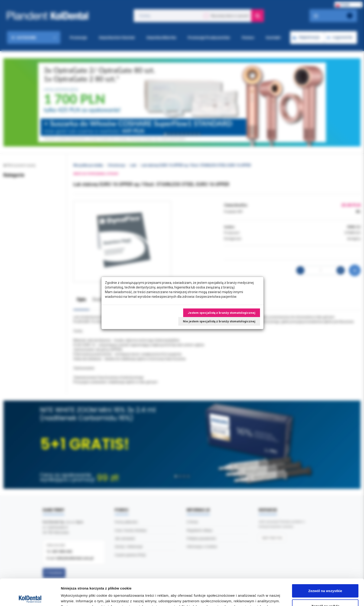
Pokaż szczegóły (248, 594)
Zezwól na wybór (325, 578)
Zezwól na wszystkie (325, 563)
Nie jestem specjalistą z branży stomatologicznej (219, 321)
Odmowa (325, 594)
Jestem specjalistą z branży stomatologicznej (222, 313)
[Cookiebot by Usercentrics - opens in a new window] (30, 597)
